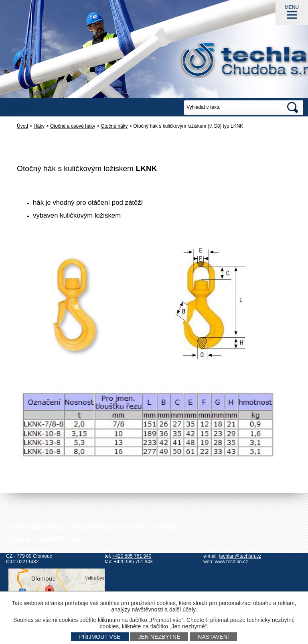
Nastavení (213, 637)
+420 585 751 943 (133, 562)
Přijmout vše (100, 637)
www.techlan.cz (232, 562)
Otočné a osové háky (73, 126)
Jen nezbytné (159, 637)
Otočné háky (114, 126)
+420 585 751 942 (140, 550)
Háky (39, 126)
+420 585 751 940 (132, 556)
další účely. (183, 609)
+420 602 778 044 (237, 550)
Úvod (22, 126)
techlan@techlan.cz (240, 556)
